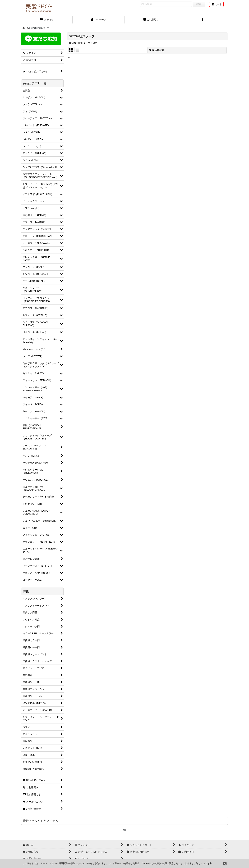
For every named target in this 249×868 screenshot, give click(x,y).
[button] (202, 20)
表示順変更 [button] (156, 50)
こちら (208, 863)
